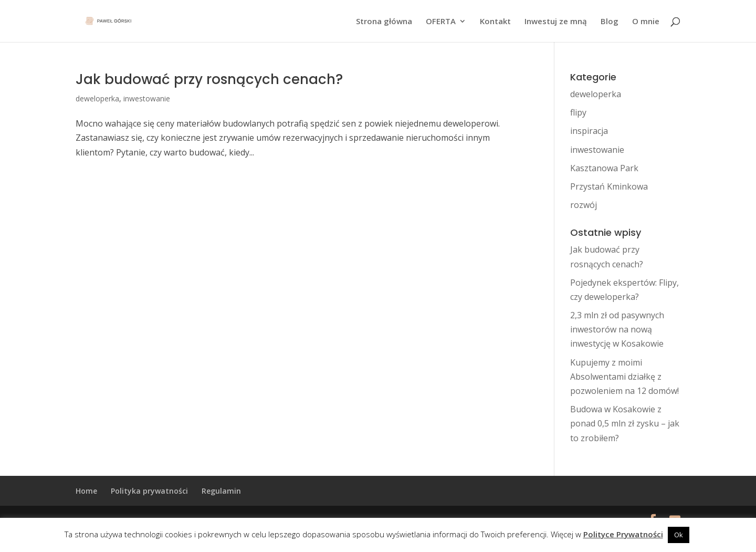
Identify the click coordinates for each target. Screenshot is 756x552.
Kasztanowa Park (604, 168)
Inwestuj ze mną (556, 22)
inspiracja (589, 131)
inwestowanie (147, 98)
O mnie (646, 22)
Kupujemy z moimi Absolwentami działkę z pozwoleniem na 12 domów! (624, 377)
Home (86, 491)
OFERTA (441, 22)
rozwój (584, 205)
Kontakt (495, 22)
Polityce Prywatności (623, 534)
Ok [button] (679, 535)
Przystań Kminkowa (609, 186)
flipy (578, 112)
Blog (610, 22)
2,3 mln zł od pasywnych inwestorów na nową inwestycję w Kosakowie (617, 329)
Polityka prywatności (149, 491)
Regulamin (221, 491)
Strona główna (384, 22)
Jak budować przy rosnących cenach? (209, 79)
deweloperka (97, 98)
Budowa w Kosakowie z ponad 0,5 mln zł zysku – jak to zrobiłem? (625, 423)
